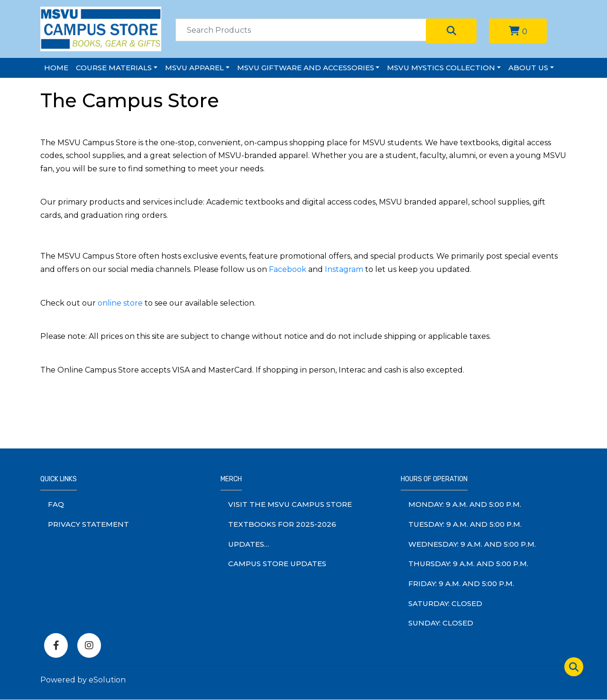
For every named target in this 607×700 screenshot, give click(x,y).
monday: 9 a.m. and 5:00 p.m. (465, 504)
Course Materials (114, 68)
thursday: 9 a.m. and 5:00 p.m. (468, 564)
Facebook (288, 269)
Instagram (344, 269)
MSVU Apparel (194, 68)
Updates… (249, 544)
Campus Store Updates (277, 564)
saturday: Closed (445, 603)
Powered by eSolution (83, 680)
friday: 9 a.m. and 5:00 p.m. (461, 583)
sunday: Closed (441, 623)
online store (120, 303)
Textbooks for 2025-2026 (282, 524)
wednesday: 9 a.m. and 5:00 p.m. (472, 544)
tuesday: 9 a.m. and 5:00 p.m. (465, 524)
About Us (528, 68)
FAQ (56, 504)
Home (56, 68)
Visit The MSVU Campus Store (290, 504)
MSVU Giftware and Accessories (306, 68)
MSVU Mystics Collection (441, 68)
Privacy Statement (88, 524)
